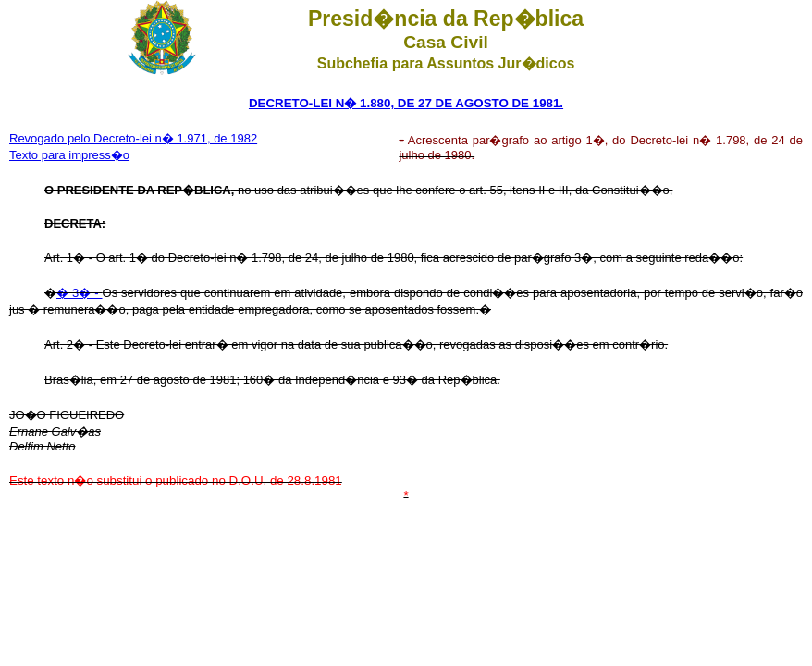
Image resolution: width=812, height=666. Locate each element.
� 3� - (80, 293)
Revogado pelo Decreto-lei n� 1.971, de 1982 (133, 138)
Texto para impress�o (69, 155)
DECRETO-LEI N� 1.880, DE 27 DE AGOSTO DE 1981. (406, 103)
